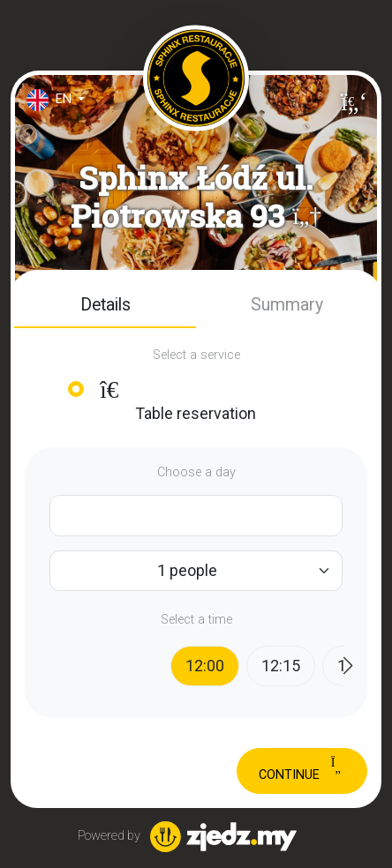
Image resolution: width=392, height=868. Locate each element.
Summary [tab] (287, 305)
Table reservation (175, 400)
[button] (307, 216)
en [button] (51, 100)
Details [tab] (106, 305)
